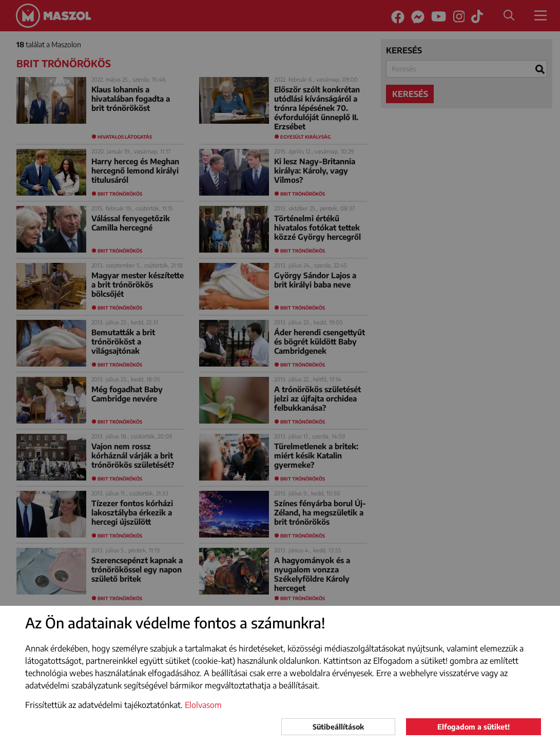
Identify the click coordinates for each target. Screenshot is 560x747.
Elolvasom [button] (203, 705)
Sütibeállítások (338, 727)
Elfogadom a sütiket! (474, 727)
